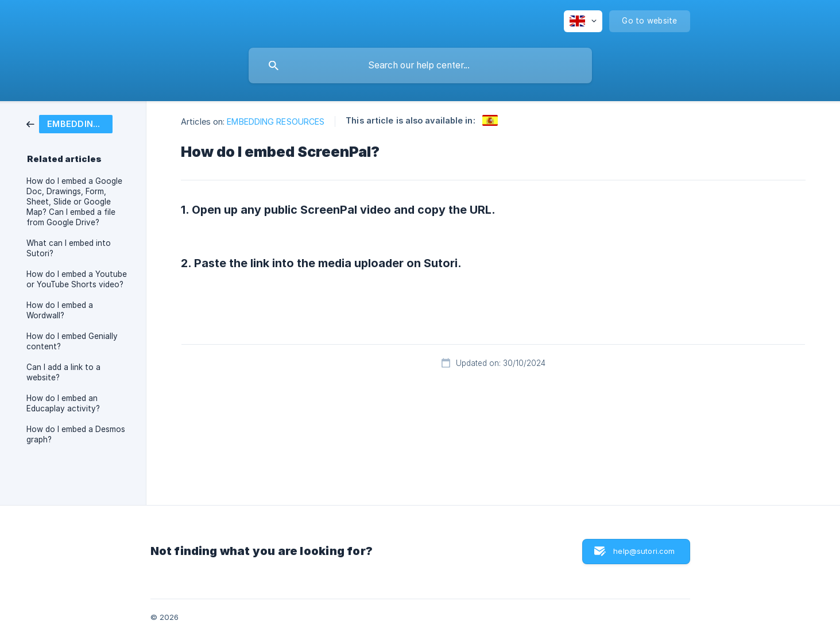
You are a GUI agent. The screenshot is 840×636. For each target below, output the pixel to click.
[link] (69, 123)
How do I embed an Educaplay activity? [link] (63, 403)
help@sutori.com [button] (644, 551)
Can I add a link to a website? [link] (63, 372)
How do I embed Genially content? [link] (72, 341)
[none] (583, 21)
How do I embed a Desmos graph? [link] (76, 434)
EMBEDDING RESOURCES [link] (276, 122)
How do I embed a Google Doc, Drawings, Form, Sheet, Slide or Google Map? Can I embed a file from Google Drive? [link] (74, 202)
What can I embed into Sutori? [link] (69, 248)
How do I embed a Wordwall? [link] (60, 310)
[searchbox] (420, 65)
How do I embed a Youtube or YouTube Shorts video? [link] (77, 279)
